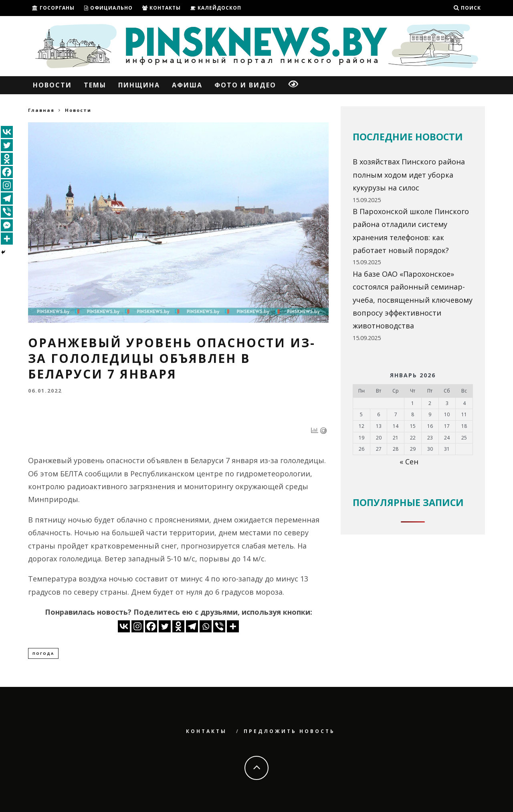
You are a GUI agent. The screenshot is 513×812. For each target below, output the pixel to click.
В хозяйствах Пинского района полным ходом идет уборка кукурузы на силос (409, 175)
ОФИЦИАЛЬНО (108, 8)
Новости (52, 85)
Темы (95, 85)
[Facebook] (151, 626)
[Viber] (219, 626)
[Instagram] (137, 626)
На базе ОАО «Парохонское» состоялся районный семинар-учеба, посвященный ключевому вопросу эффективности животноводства (413, 300)
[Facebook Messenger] (7, 225)
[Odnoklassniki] (178, 626)
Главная (41, 110)
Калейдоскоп (216, 8)
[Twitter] (165, 626)
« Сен (409, 462)
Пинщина (139, 85)
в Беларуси (204, 460)
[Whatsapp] (206, 626)
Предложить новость (289, 732)
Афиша (187, 85)
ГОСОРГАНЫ (53, 8)
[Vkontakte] (124, 626)
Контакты (162, 8)
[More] (233, 626)
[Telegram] (192, 626)
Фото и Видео (245, 85)
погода (43, 653)
